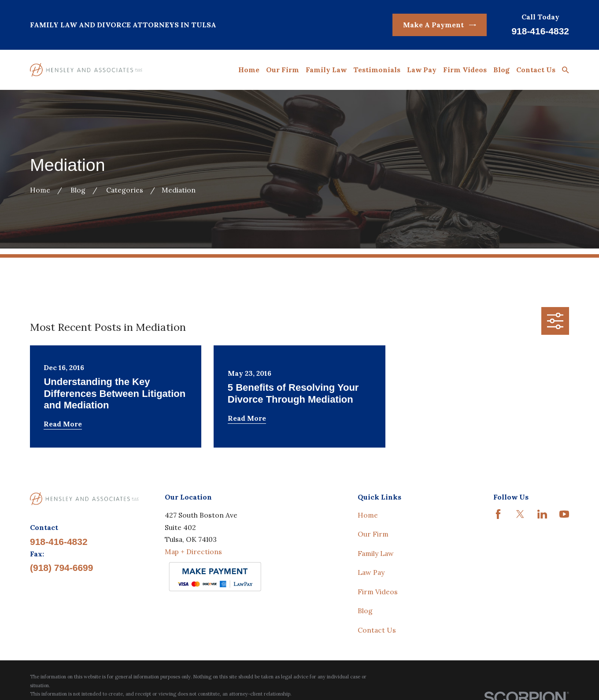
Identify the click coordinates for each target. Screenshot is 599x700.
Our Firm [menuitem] (283, 70)
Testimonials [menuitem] (377, 70)
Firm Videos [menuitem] (465, 70)
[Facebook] (498, 514)
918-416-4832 (540, 31)
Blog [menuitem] (501, 70)
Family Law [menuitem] (326, 70)
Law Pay (371, 572)
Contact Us (377, 630)
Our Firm (373, 534)
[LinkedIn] (542, 514)
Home (368, 515)
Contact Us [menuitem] (536, 70)
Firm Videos (378, 592)
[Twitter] (520, 514)
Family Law (376, 553)
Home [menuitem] (249, 70)
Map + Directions (193, 552)
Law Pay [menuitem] (422, 70)
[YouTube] (564, 514)
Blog (365, 611)
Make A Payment (440, 25)
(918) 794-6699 (61, 568)
